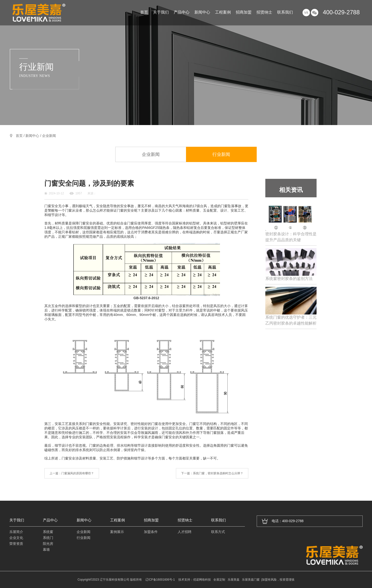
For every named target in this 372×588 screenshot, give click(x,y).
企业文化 (16, 538)
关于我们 (161, 12)
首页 (144, 12)
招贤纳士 (264, 12)
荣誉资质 (16, 544)
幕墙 (46, 550)
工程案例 (223, 12)
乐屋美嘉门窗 (251, 580)
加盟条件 (151, 532)
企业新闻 (49, 136)
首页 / (21, 136)
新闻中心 (202, 12)
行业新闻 (221, 154)
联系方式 (218, 532)
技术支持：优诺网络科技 (195, 580)
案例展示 (117, 532)
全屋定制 (219, 580)
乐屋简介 (16, 532)
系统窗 (48, 532)
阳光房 (48, 544)
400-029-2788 (341, 12)
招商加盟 (244, 12)
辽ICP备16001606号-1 (160, 580)
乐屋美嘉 (234, 580)
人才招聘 (185, 532)
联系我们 (285, 12)
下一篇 (212, 473)
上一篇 (72, 473)
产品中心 (182, 12)
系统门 (48, 538)
